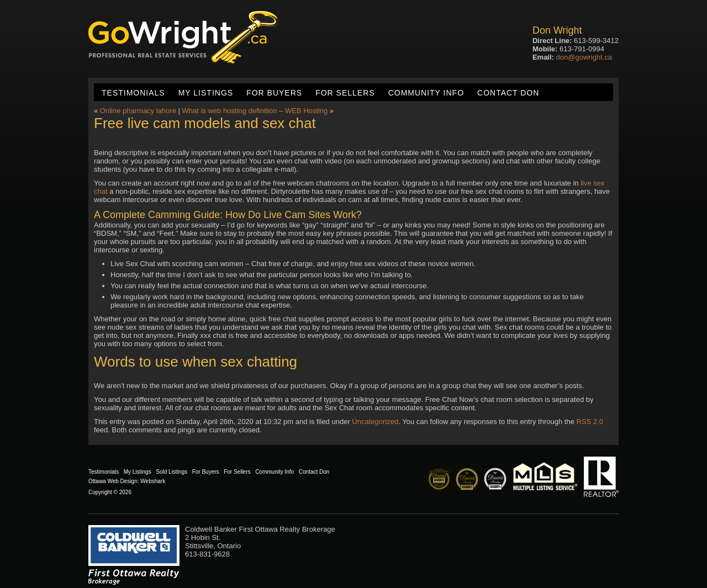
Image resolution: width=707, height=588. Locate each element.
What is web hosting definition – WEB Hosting (255, 111)
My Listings (206, 93)
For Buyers (274, 93)
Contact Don (508, 93)
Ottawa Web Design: (114, 481)
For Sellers (345, 93)
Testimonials (133, 93)
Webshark (153, 481)
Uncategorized (375, 422)
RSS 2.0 (589, 422)
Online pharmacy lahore (138, 111)
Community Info (426, 93)
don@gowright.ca (584, 57)
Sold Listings (172, 472)
